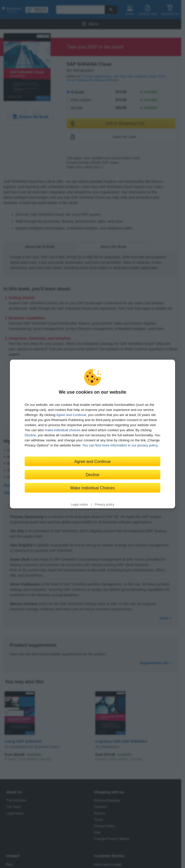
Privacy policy (105, 505)
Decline (30, 435)
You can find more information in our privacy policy (120, 445)
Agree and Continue (71, 415)
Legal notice (79, 505)
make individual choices (63, 430)
